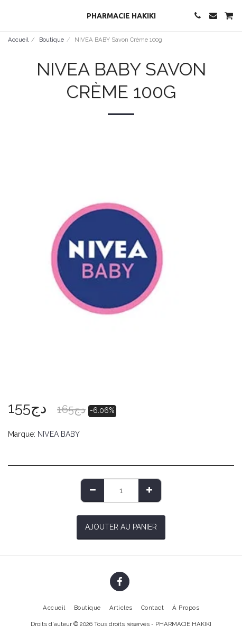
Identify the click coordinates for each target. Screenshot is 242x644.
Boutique (52, 40)
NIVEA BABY (59, 434)
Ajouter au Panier (121, 527)
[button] (12, 15)
